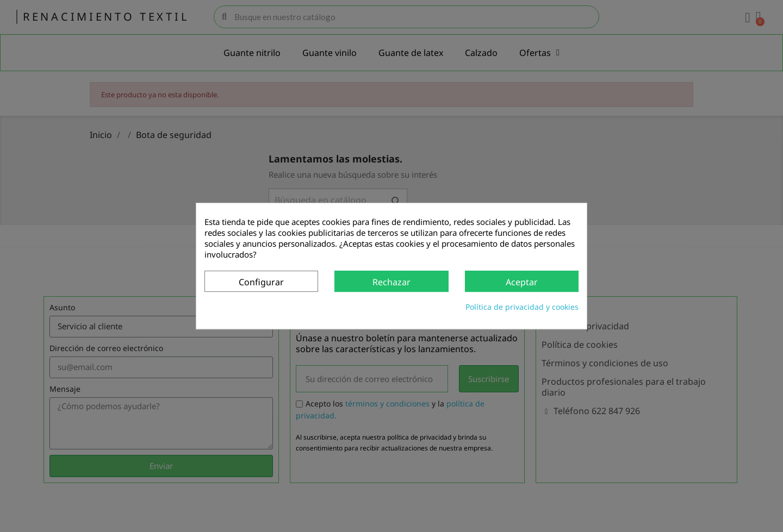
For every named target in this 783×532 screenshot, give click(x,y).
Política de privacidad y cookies (522, 307)
